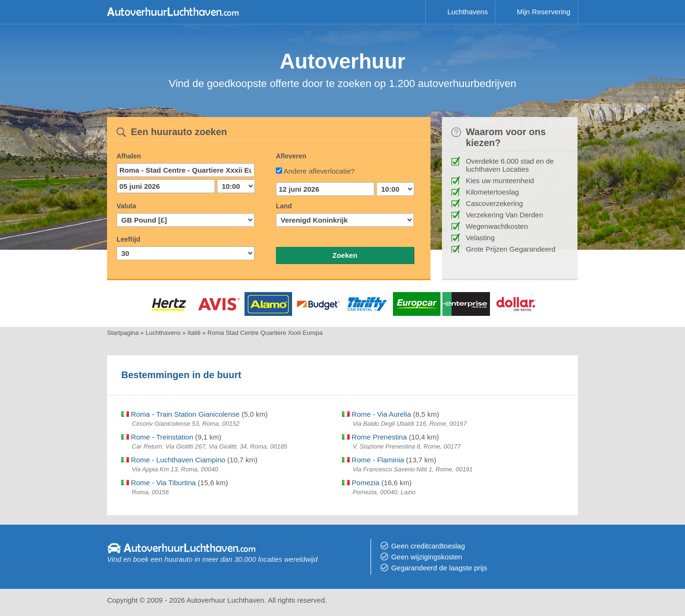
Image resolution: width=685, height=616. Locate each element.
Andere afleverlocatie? (319, 171)
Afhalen (129, 156)
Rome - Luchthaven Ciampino (173, 460)
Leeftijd (128, 239)
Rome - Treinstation (157, 437)
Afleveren (291, 156)
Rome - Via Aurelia (377, 414)
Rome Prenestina (374, 437)
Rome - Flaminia (373, 460)
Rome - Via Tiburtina (159, 483)
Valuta (126, 206)
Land (284, 206)
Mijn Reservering (543, 12)
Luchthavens (467, 12)
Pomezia (361, 483)
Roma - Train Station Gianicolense (181, 414)
